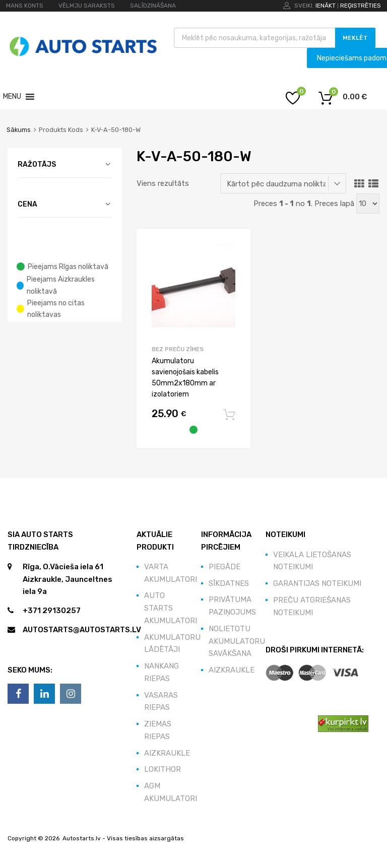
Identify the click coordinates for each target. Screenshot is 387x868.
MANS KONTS (25, 6)
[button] (12, 97)
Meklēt (355, 38)
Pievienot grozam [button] (229, 415)
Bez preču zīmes (178, 349)
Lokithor (163, 769)
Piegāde (224, 567)
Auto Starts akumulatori (171, 608)
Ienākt (326, 6)
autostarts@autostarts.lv (82, 630)
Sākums (19, 130)
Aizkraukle (167, 753)
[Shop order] (283, 183)
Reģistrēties (361, 6)
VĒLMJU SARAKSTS (87, 6)
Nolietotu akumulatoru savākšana (237, 641)
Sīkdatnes (229, 583)
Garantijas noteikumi (317, 583)
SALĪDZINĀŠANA (153, 6)
